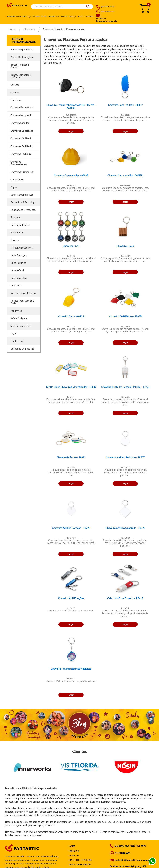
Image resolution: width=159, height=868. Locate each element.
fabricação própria (20, 225)
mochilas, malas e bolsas (23, 293)
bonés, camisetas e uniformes (21, 76)
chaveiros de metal (21, 139)
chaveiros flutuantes (22, 172)
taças (13, 333)
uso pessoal (17, 341)
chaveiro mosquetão (21, 115)
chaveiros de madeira (22, 131)
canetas (15, 92)
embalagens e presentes (23, 210)
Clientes (74, 855)
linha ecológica (19, 255)
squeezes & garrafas (21, 326)
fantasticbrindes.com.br (115, 20)
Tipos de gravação (68, 17)
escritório (15, 217)
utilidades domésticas (22, 349)
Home (10, 17)
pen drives (16, 311)
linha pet (15, 286)
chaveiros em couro (21, 154)
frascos (15, 240)
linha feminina (18, 263)
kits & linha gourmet (22, 248)
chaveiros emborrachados (19, 163)
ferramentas (17, 233)
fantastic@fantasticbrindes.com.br (133, 860)
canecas (15, 85)
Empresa (17, 17)
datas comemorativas (22, 195)
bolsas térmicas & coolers (20, 66)
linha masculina (19, 278)
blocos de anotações (22, 57)
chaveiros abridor (20, 123)
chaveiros (16, 100)
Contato (88, 17)
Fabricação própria (31, 17)
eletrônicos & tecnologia (23, 202)
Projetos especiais (50, 17)
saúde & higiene (19, 318)
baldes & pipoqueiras (22, 50)
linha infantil (17, 270)
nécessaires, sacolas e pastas (22, 302)
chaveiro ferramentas (22, 108)
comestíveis (17, 180)
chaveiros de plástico (22, 146)
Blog (80, 17)
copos (14, 187)
